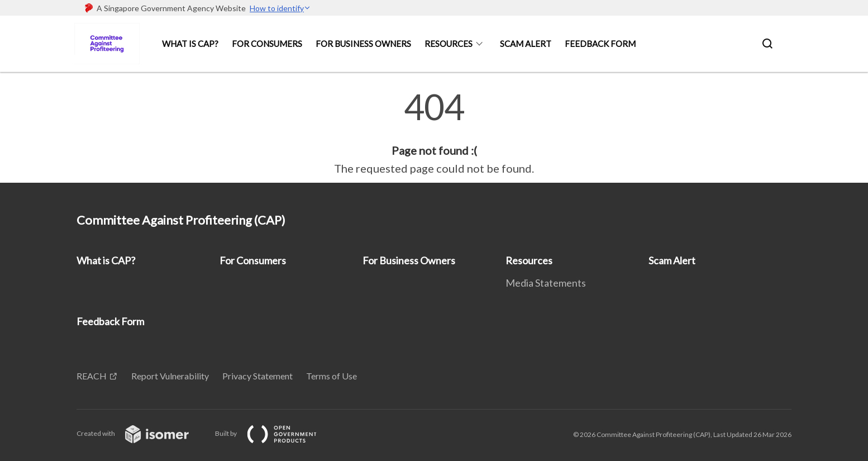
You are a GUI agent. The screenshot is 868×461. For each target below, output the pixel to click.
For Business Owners (363, 44)
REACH (92, 376)
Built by (275, 433)
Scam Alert (526, 44)
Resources (449, 44)
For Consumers (267, 44)
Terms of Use (332, 376)
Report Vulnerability (170, 376)
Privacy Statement (257, 376)
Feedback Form (600, 44)
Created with (142, 433)
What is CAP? (190, 44)
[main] (434, 133)
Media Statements (546, 283)
